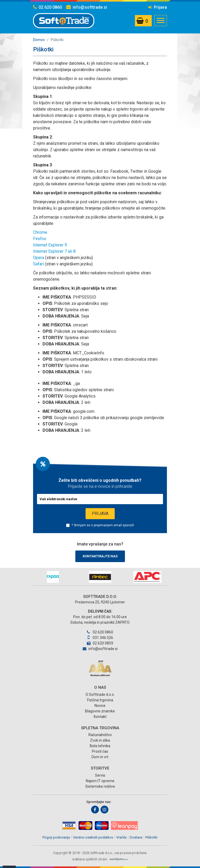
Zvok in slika (100, 740)
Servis (100, 775)
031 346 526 (100, 638)
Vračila (121, 837)
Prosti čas (100, 751)
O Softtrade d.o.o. (100, 695)
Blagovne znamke (100, 711)
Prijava (158, 7)
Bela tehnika (100, 746)
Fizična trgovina (100, 700)
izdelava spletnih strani (90, 859)
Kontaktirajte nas (100, 556)
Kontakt (100, 717)
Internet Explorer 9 (50, 245)
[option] (53, 577)
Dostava (136, 837)
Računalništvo (100, 735)
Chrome (40, 232)
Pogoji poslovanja (56, 837)
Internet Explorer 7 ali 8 (54, 251)
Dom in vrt (100, 757)
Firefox (40, 239)
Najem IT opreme (100, 781)
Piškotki (151, 837)
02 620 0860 (48, 7)
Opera (39, 258)
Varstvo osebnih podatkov (93, 837)
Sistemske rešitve (100, 786)
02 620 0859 (100, 643)
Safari (38, 264)
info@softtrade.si (87, 7)
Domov (39, 40)
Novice (100, 706)
